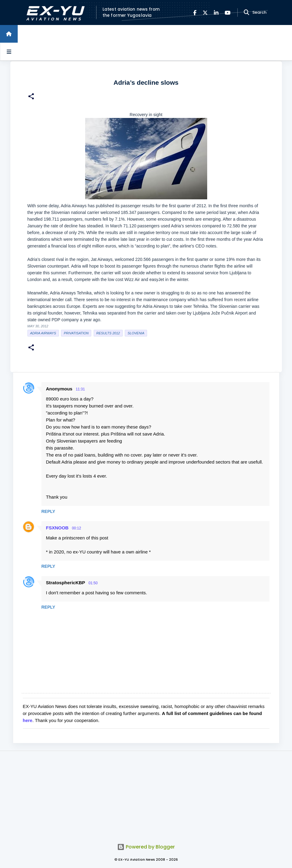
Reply (48, 511)
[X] (205, 13)
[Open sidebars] (9, 52)
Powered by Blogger (146, 847)
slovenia (136, 333)
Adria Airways (43, 333)
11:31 (80, 389)
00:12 (77, 528)
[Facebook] (195, 13)
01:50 (93, 583)
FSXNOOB (57, 528)
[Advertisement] (146, 794)
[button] (31, 97)
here (28, 720)
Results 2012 (108, 333)
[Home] (9, 34)
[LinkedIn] (216, 13)
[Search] (247, 12)
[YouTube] (227, 13)
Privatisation (76, 333)
